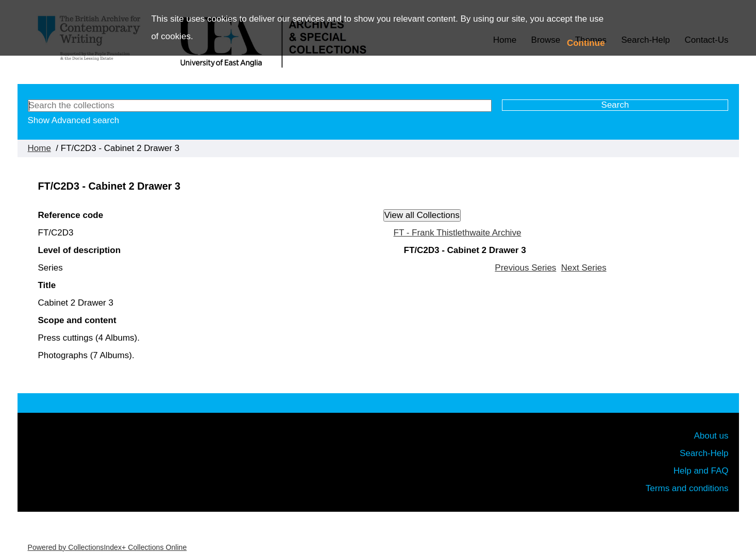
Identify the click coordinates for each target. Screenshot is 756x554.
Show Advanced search (74, 120)
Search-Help (704, 453)
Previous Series (525, 268)
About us (711, 436)
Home (39, 148)
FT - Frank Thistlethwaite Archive (458, 233)
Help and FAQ (701, 471)
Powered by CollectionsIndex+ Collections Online (107, 547)
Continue (586, 43)
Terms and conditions (687, 488)
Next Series (584, 268)
